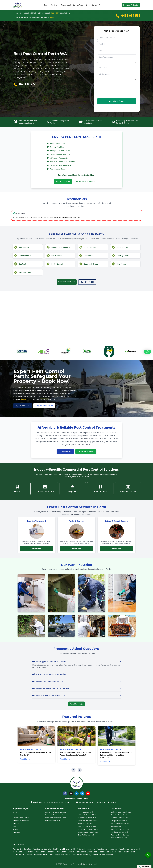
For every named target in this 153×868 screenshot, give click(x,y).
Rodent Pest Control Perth (120, 826)
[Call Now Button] (148, 855)
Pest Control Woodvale (103, 855)
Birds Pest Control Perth (86, 835)
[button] (73, 770)
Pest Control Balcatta (22, 849)
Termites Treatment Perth (120, 832)
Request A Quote (131, 5)
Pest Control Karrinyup (129, 849)
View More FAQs (76, 704)
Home (46, 5)
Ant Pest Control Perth (86, 812)
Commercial (66, 5)
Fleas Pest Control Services (120, 815)
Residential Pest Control (21, 818)
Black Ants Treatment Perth (87, 818)
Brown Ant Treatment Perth (87, 821)
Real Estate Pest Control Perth (55, 815)
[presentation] (105, 89)
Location (15, 829)
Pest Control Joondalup (107, 849)
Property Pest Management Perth (57, 812)
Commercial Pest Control (21, 821)
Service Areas (78, 5)
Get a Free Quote (86, 451)
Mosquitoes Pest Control (119, 821)
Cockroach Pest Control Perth (121, 812)
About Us (16, 823)
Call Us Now (65, 451)
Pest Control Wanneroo (60, 855)
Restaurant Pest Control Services (56, 818)
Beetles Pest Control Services (88, 829)
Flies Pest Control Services (120, 818)
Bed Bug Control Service (86, 823)
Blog (88, 5)
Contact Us (96, 5)
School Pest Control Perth (54, 821)
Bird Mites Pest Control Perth (88, 832)
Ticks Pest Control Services (120, 835)
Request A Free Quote (67, 282)
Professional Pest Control (31, 749)
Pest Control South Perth (37, 855)
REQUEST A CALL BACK (87, 181)
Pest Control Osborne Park (111, 852)
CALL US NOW (63, 181)
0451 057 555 (131, 16)
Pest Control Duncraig (63, 849)
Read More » (25, 759)
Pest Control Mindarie (45, 852)
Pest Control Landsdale (24, 852)
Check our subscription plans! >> (67, 217)
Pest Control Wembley (82, 855)
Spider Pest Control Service (120, 829)
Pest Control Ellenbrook (85, 849)
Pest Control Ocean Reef (87, 852)
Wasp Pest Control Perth (119, 838)
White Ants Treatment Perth (88, 815)
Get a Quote (36, 548)
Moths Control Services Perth (121, 823)
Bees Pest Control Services (87, 826)
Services (55, 5)
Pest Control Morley (65, 852)
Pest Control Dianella (42, 849)
